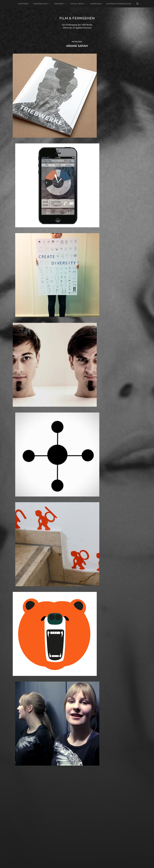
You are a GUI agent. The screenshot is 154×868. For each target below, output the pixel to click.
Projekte (59, 4)
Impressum (96, 4)
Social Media (77, 4)
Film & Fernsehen (77, 18)
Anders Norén (83, 857)
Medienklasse (40, 4)
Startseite (23, 4)
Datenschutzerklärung (119, 4)
